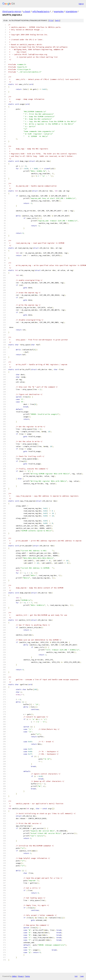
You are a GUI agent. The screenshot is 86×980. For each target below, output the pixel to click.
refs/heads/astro (41, 11)
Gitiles (14, 976)
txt (76, 976)
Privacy (21, 976)
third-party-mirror (12, 11)
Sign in (81, 4)
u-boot (27, 11)
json (82, 976)
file (51, 20)
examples (59, 11)
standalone (71, 11)
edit (58, 20)
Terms (27, 976)
